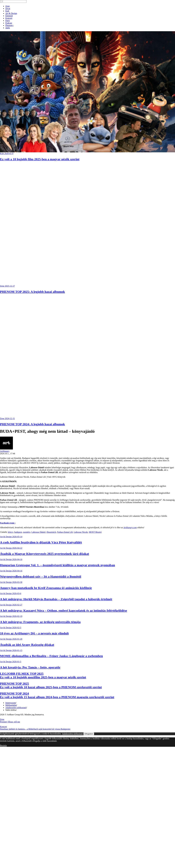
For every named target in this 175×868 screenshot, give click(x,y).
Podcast (9, 23)
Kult (7, 11)
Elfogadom (89, 734)
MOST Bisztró (95, 532)
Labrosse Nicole (81, 532)
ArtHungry (5, 451)
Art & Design (11, 13)
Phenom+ (9, 25)
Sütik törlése (11, 710)
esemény (27, 532)
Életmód (9, 16)
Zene (8, 6)
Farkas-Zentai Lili (65, 532)
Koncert (9, 18)
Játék (8, 28)
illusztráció (51, 532)
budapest (18, 532)
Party (8, 21)
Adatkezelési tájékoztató (16, 708)
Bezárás (3, 745)
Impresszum (11, 703)
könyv (11, 532)
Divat (8, 9)
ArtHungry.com (130, 528)
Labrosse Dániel (38, 532)
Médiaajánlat (11, 705)
